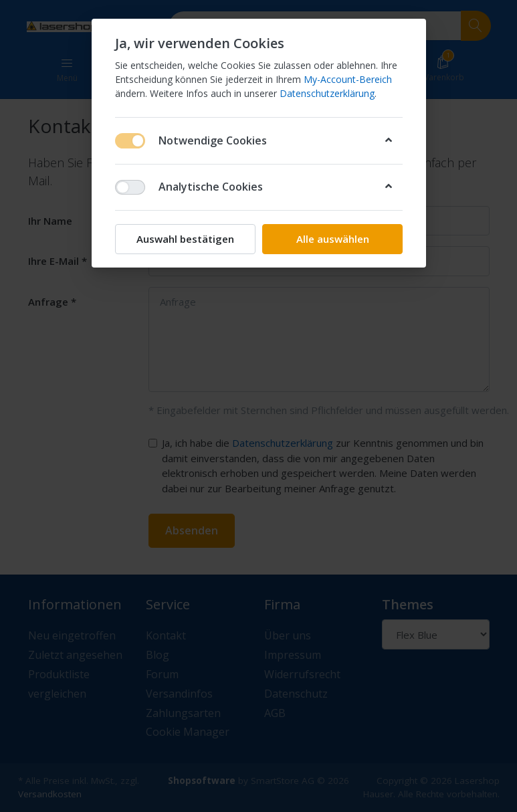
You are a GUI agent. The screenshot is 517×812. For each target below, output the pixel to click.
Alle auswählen (332, 239)
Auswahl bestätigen (185, 239)
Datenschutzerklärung (327, 93)
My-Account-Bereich (348, 79)
